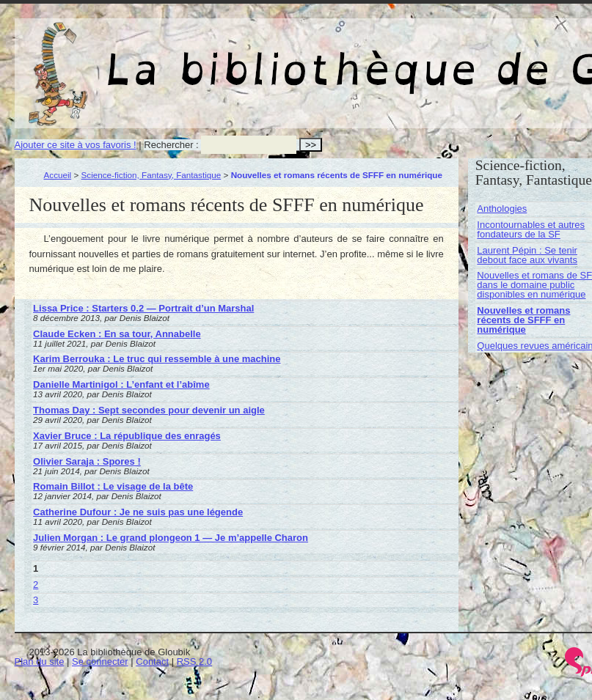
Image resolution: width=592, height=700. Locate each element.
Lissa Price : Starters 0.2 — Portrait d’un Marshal (143, 308)
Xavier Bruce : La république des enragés (127, 436)
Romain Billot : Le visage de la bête (113, 486)
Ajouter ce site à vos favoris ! (76, 145)
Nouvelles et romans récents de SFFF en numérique (523, 320)
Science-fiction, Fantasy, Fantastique (151, 175)
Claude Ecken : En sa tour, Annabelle (117, 334)
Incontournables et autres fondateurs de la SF (531, 229)
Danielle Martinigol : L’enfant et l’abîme (121, 384)
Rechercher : (171, 145)
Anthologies (502, 209)
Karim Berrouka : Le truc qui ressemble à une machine (157, 359)
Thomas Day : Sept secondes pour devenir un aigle (149, 410)
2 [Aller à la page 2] (36, 585)
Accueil (58, 175)
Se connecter (100, 662)
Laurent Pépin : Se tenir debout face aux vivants (527, 255)
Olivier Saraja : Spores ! (87, 461)
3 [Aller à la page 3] (36, 600)
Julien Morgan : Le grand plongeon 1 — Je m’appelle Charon (171, 538)
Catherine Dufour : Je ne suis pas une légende (138, 512)
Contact (152, 662)
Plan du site (40, 662)
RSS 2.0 (194, 662)
